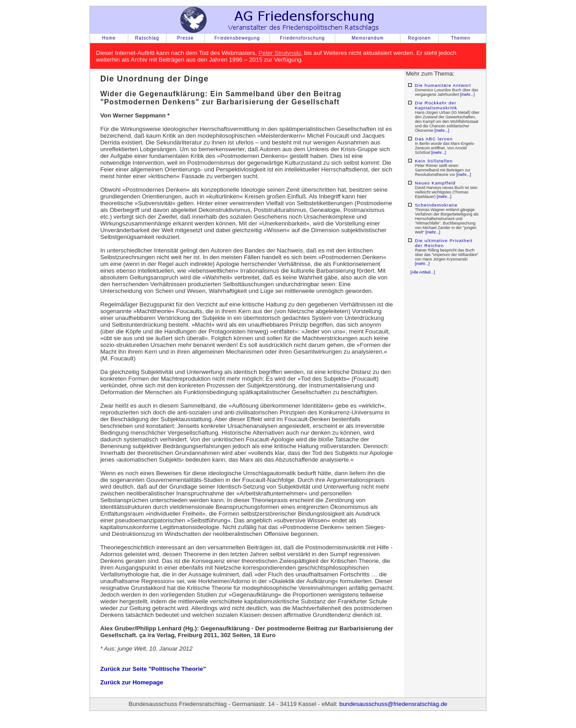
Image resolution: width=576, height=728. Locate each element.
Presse (185, 38)
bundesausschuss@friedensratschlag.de (393, 704)
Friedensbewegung (237, 38)
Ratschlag (147, 38)
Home (109, 38)
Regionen (420, 38)
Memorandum (368, 38)
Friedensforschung (302, 38)
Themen (461, 38)
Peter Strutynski (279, 53)
